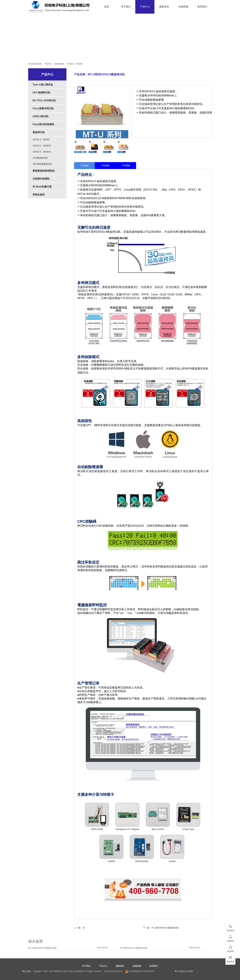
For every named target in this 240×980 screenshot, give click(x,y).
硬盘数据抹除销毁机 (44, 171)
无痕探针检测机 (41, 179)
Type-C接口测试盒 (43, 85)
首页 (107, 7)
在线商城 (183, 7)
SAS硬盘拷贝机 (40, 158)
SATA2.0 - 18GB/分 (42, 146)
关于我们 (126, 7)
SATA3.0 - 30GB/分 (75, 64)
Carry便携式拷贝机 (43, 108)
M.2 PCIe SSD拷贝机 (44, 100)
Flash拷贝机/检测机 (43, 124)
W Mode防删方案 (42, 187)
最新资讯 (164, 7)
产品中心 (145, 7)
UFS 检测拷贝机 (41, 93)
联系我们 (202, 7)
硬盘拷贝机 (60, 64)
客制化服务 (39, 195)
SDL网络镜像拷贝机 (42, 164)
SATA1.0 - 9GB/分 (41, 139)
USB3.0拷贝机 (41, 116)
